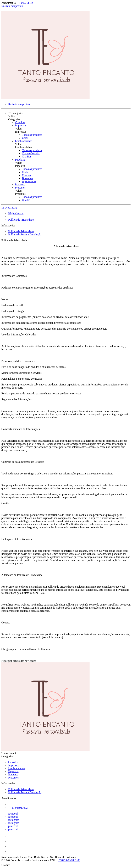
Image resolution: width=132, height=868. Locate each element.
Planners (20, 184)
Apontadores (29, 181)
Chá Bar (27, 157)
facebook (13, 814)
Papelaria (20, 160)
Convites (20, 122)
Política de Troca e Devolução (25, 234)
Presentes (20, 188)
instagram (14, 820)
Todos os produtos (32, 135)
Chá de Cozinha (31, 153)
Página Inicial (16, 213)
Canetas (26, 175)
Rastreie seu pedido (12, 6)
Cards (25, 138)
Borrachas (28, 178)
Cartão (26, 172)
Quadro (26, 200)
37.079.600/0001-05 (69, 860)
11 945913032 (25, 3)
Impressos (21, 125)
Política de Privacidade (21, 220)
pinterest (13, 826)
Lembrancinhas (24, 141)
